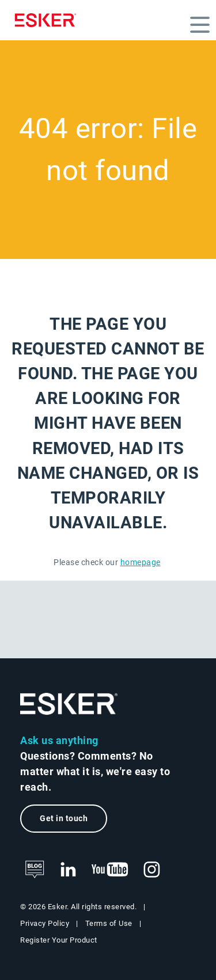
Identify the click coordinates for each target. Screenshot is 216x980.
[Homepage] (48, 20)
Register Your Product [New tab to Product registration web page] (59, 940)
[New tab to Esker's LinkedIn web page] (68, 870)
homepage (141, 563)
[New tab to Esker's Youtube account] (110, 870)
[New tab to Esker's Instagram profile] (152, 870)
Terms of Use (109, 923)
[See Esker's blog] (35, 870)
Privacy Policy (45, 923)
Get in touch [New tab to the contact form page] (64, 819)
